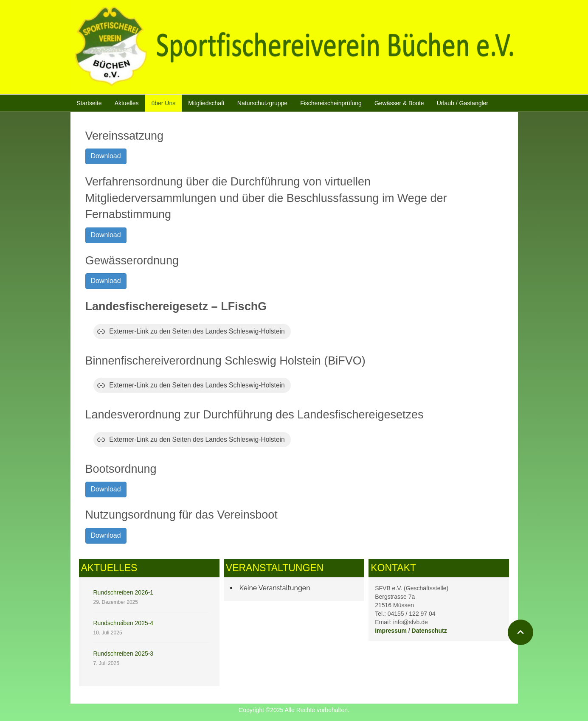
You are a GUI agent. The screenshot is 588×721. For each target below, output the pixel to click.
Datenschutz (429, 631)
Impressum (391, 631)
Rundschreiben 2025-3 (124, 654)
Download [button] (106, 156)
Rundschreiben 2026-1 (124, 592)
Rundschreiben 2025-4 (124, 623)
